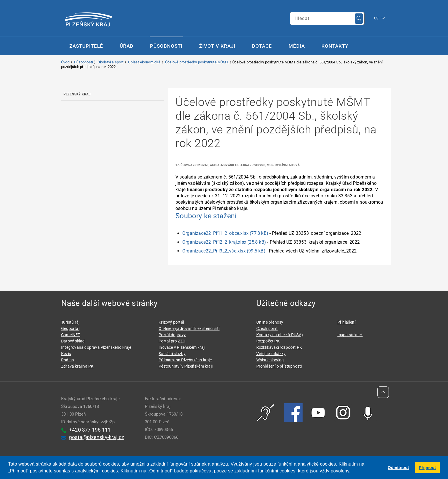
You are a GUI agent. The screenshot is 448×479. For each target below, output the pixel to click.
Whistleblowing (270, 360)
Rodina (68, 360)
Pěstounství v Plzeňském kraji (186, 366)
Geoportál (70, 328)
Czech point (267, 328)
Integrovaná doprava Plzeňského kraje (96, 347)
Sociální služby (172, 354)
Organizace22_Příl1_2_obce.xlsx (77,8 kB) (225, 233)
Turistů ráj (70, 322)
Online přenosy (270, 322)
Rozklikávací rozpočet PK (279, 347)
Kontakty (335, 46)
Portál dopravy (172, 335)
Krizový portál (171, 322)
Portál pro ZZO (172, 341)
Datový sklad (73, 341)
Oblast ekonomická (144, 62)
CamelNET (71, 335)
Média (297, 46)
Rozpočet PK (268, 341)
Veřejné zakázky (271, 354)
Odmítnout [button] (398, 468)
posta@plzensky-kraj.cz (97, 437)
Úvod (65, 62)
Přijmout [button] (427, 468)
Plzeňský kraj (77, 94)
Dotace (262, 46)
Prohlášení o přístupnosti (279, 366)
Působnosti (166, 46)
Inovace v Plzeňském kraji (182, 347)
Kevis (66, 354)
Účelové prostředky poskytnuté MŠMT (197, 62)
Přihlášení (346, 322)
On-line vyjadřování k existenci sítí (189, 328)
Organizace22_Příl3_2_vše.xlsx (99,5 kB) (224, 251)
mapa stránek (350, 335)
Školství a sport (111, 62)
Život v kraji (217, 46)
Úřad (127, 46)
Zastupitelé (86, 46)
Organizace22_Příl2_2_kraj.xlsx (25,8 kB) (224, 242)
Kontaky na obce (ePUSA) (280, 335)
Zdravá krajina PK (77, 366)
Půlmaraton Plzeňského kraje (185, 360)
